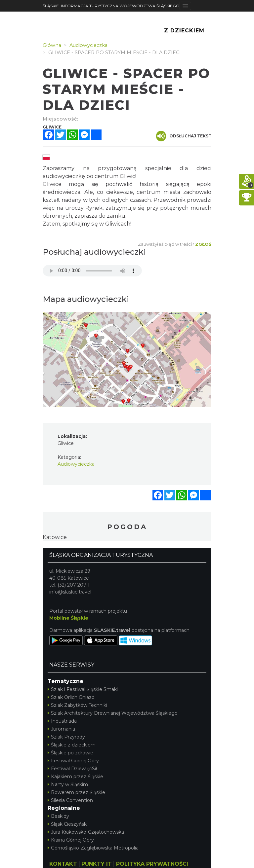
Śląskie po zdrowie (70, 753)
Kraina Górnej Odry (71, 840)
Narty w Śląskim (68, 784)
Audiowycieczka (76, 464)
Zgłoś (203, 244)
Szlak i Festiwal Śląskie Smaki (83, 689)
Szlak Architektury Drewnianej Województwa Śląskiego (113, 713)
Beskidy (58, 816)
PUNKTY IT (97, 864)
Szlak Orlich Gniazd (71, 697)
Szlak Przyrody (66, 737)
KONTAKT (63, 864)
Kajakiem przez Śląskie (75, 777)
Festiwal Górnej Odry (73, 761)
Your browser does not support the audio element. (92, 271)
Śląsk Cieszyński (68, 824)
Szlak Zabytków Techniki (77, 705)
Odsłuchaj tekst (184, 136)
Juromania (61, 729)
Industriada (62, 721)
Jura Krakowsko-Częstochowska (86, 832)
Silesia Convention (70, 800)
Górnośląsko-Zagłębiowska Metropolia (93, 848)
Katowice (55, 537)
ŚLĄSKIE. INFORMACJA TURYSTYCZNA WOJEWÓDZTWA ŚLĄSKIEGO (111, 6)
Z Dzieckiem (184, 31)
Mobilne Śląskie (69, 618)
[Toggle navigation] (185, 6)
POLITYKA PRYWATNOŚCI (152, 864)
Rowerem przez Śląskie (76, 792)
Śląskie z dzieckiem (72, 745)
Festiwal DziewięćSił (72, 769)
